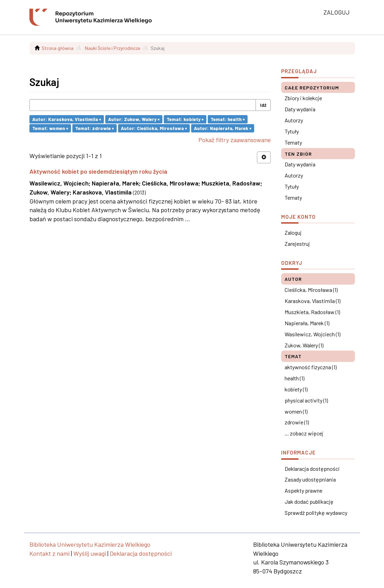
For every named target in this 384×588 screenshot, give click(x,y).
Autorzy (294, 120)
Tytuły (292, 131)
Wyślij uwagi (90, 553)
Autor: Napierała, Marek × (223, 128)
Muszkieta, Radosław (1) (312, 312)
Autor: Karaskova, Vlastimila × (67, 119)
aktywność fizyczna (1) (311, 367)
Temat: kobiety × (185, 119)
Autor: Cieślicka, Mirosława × (154, 128)
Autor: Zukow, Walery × (134, 119)
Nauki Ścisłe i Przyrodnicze (113, 48)
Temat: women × (50, 128)
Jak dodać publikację (309, 501)
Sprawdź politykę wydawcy (316, 513)
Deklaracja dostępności (312, 469)
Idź (263, 105)
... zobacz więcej (304, 433)
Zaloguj (293, 232)
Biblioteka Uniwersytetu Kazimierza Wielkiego (90, 544)
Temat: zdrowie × (95, 128)
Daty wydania (300, 109)
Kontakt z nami (50, 553)
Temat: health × (228, 119)
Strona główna (57, 48)
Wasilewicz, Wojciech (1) (312, 334)
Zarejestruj (297, 244)
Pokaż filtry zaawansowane (235, 140)
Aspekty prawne (303, 490)
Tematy (293, 142)
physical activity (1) (306, 400)
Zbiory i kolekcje (303, 98)
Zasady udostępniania (310, 479)
